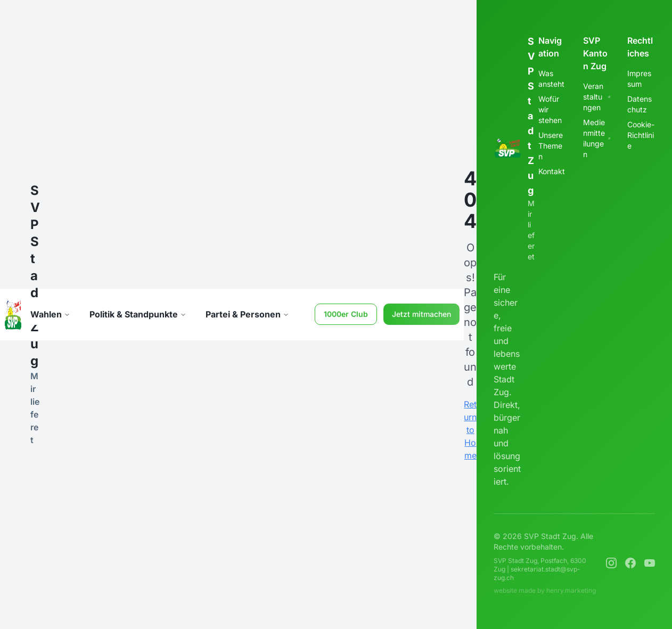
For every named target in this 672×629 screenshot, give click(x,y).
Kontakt (552, 171)
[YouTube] (650, 563)
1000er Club (346, 314)
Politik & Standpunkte (138, 314)
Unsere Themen (551, 146)
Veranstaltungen (597, 97)
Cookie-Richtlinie (641, 135)
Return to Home (470, 430)
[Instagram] (611, 563)
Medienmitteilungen (597, 138)
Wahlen (50, 314)
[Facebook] (630, 563)
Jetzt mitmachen (421, 314)
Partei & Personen (247, 314)
